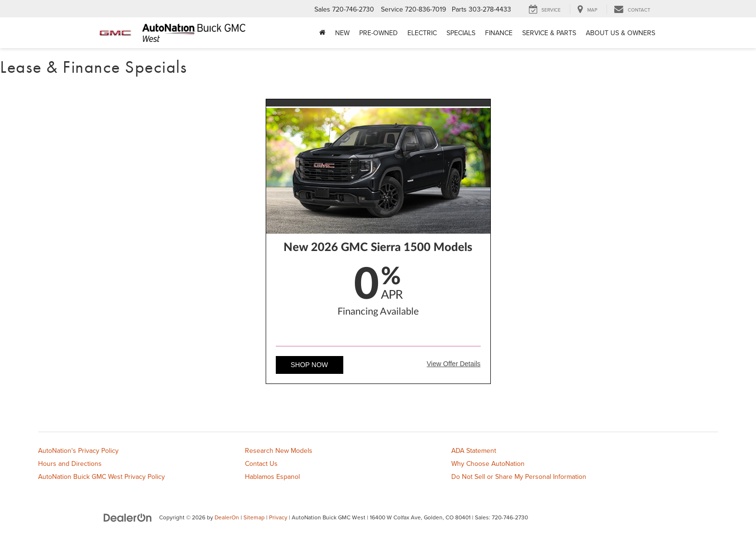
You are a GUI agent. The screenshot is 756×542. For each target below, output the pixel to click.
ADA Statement (474, 450)
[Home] (322, 33)
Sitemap (254, 517)
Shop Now (310, 365)
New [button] (342, 33)
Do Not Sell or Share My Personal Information (519, 476)
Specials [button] (461, 33)
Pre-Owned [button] (378, 33)
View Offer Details (454, 364)
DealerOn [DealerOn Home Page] (227, 517)
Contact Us (261, 463)
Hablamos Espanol (272, 476)
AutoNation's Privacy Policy (78, 450)
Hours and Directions (70, 463)
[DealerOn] (128, 517)
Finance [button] (499, 33)
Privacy (278, 517)
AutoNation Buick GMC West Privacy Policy (101, 476)
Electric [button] (422, 33)
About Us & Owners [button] (621, 33)
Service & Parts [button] (549, 33)
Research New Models (279, 450)
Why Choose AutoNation (488, 463)
